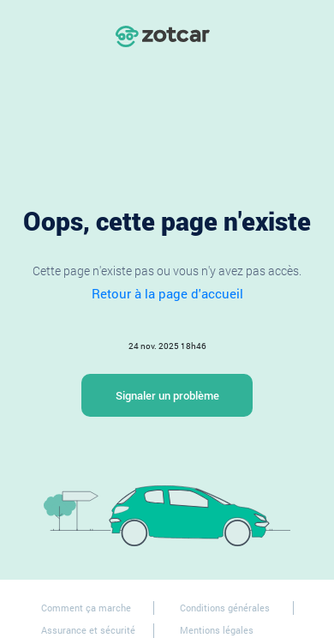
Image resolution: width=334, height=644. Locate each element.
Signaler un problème (167, 395)
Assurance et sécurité (88, 630)
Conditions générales (225, 608)
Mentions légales (217, 630)
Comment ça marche (86, 608)
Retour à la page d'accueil (167, 293)
